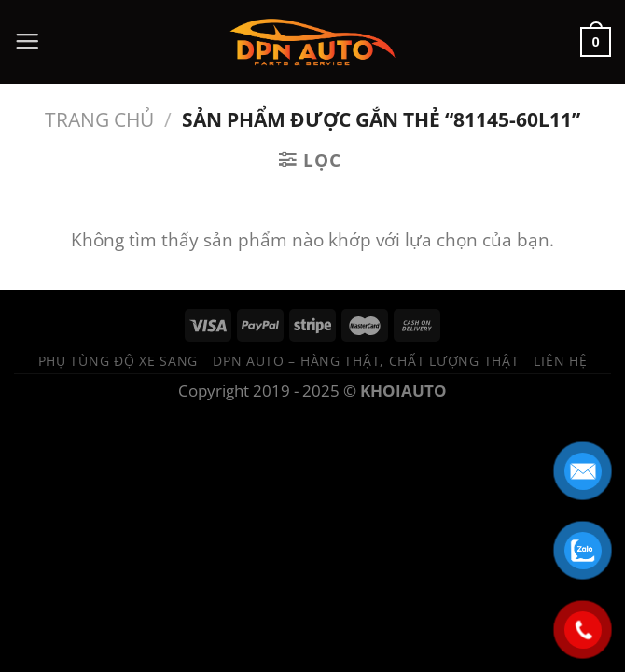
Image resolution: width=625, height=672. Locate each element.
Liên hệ (560, 361)
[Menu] (27, 42)
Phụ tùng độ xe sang (118, 361)
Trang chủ (99, 119)
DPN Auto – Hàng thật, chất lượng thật (366, 361)
